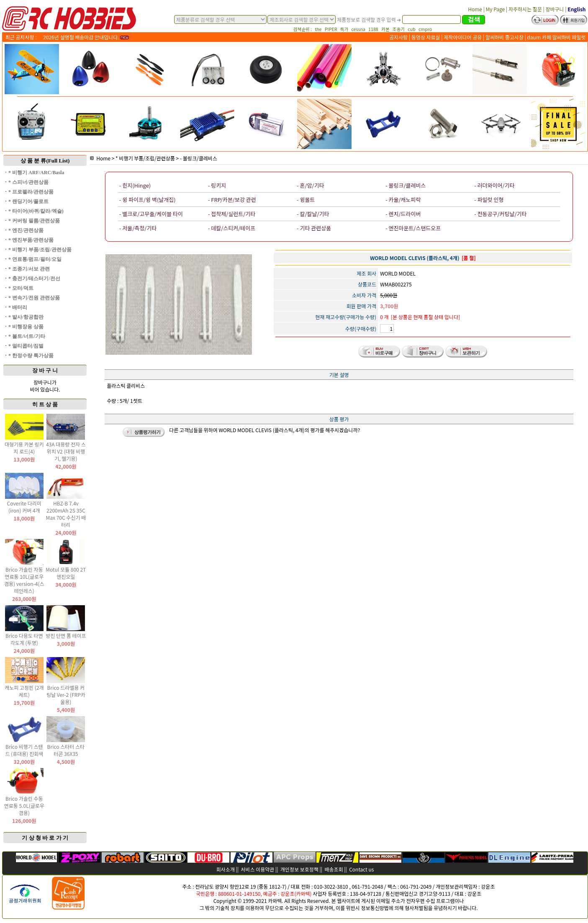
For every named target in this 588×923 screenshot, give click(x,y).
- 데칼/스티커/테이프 (232, 228)
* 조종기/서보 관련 (29, 269)
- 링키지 (217, 185)
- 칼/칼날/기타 (313, 214)
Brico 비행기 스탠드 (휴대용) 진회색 (24, 750)
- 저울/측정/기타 (138, 228)
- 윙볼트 (306, 200)
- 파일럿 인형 (489, 200)
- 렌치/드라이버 (403, 214)
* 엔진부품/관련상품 (31, 240)
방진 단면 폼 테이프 (66, 636)
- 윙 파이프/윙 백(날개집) (148, 200)
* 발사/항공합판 (26, 317)
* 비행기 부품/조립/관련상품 (40, 250)
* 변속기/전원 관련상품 (34, 298)
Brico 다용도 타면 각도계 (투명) (24, 639)
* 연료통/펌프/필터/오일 (35, 259)
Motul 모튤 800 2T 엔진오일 (66, 573)
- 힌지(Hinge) (135, 185)
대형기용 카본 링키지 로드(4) (24, 448)
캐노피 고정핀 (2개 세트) (24, 691)
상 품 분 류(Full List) (45, 161)
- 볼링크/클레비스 (199, 158)
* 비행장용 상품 (26, 327)
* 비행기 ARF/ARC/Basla (36, 173)
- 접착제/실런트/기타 (232, 214)
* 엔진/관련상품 (26, 230)
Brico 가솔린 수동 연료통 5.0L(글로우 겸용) (24, 806)
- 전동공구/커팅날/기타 (500, 214)
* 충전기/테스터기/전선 (34, 278)
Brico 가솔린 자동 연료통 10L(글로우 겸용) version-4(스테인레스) (24, 580)
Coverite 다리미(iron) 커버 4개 (24, 507)
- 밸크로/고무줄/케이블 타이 (151, 214)
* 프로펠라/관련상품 (31, 192)
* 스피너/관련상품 (28, 182)
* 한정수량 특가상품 (31, 356)
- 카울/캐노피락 (403, 200)
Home (100, 158)
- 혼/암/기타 (310, 185)
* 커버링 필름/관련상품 (34, 221)
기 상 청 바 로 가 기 (45, 838)
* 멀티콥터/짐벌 (26, 346)
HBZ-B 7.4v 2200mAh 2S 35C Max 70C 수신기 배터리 (66, 514)
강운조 (488, 886)
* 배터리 (18, 307)
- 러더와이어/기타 (494, 185)
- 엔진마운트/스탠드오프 (413, 228)
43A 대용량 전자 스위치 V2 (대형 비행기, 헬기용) (66, 451)
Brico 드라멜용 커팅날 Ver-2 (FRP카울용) (66, 695)
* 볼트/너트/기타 (27, 336)
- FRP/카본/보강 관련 (232, 200)
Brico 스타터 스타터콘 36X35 (66, 750)
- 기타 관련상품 (314, 228)
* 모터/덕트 (21, 288)
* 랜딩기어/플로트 (28, 201)
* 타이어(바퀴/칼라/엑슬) (36, 211)
